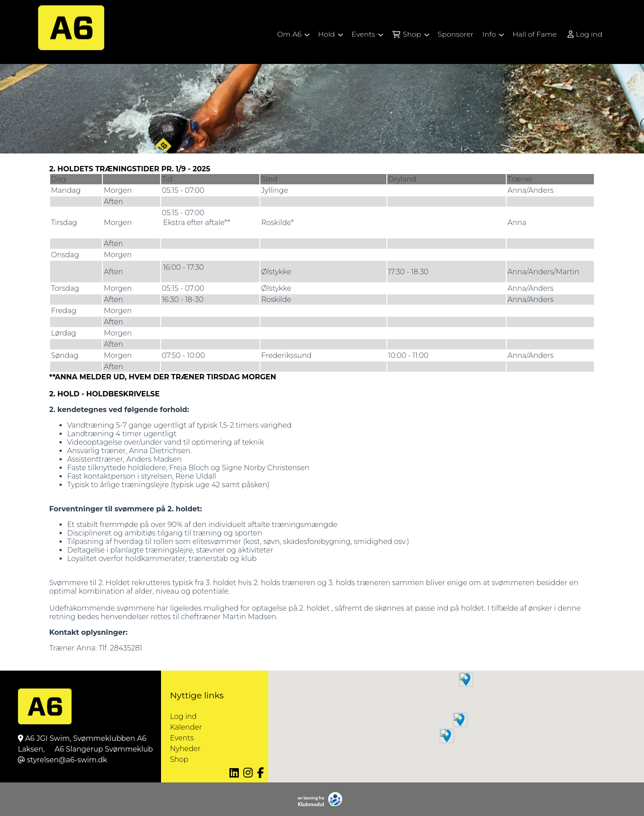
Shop (179, 759)
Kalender (186, 727)
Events (182, 738)
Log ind (585, 34)
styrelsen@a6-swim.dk (67, 760)
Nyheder (185, 749)
